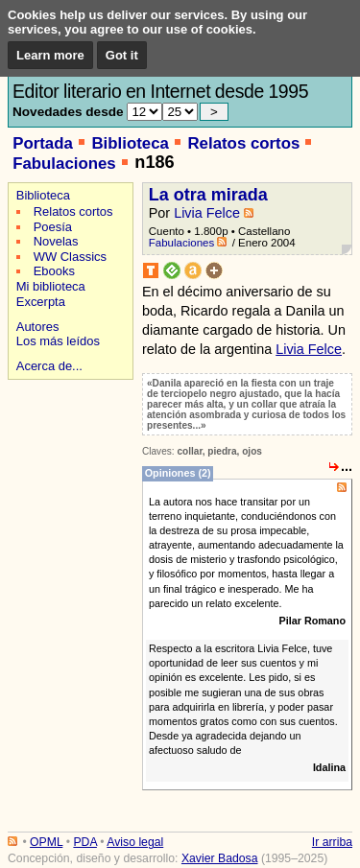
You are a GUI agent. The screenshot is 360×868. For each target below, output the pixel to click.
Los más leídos (58, 341)
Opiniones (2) (178, 473)
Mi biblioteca (51, 286)
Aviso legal (135, 842)
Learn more (50, 55)
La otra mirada (208, 195)
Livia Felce (207, 213)
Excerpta (41, 302)
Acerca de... (49, 366)
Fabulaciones (64, 164)
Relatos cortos (243, 143)
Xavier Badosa (220, 858)
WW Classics (70, 257)
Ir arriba (332, 842)
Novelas (56, 241)
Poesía (53, 227)
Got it (122, 55)
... (347, 466)
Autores (38, 327)
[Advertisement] (68, 452)
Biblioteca (130, 143)
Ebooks (54, 271)
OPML (46, 842)
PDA (84, 842)
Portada (43, 143)
